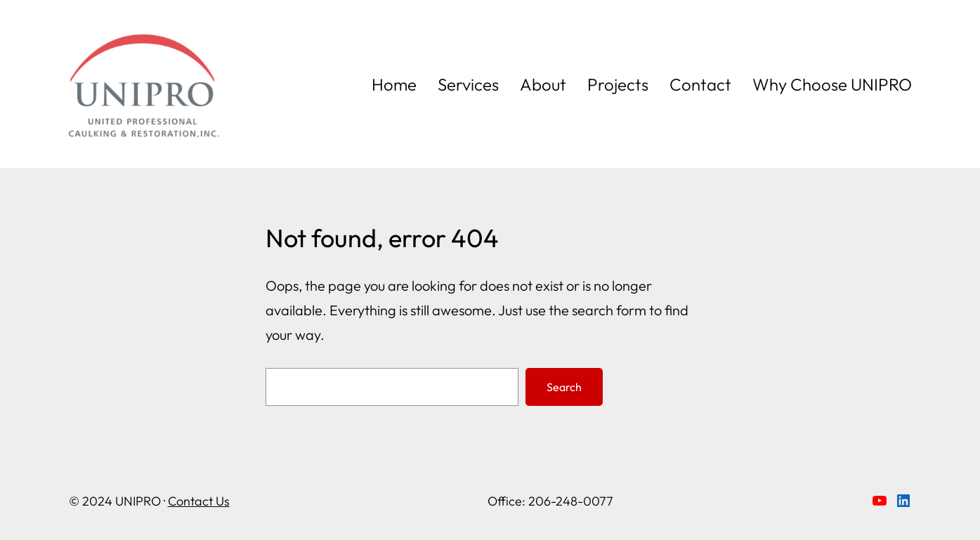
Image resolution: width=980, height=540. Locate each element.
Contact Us (199, 501)
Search (564, 387)
